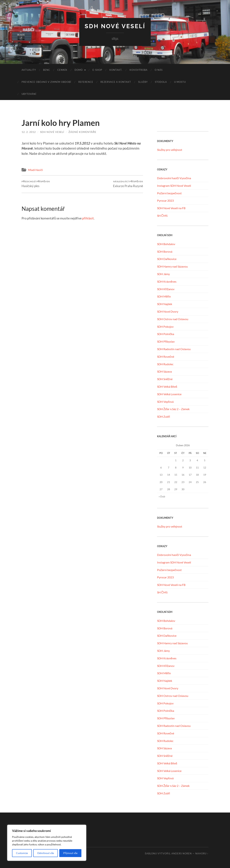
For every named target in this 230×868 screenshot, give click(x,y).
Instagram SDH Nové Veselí (174, 186)
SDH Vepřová (165, 402)
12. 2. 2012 (29, 132)
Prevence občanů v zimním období (46, 82)
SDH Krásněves (167, 281)
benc (47, 70)
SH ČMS (162, 216)
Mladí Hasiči (35, 170)
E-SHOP (97, 70)
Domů (79, 70)
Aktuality (29, 70)
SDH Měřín (164, 296)
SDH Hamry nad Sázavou (172, 266)
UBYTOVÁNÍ (29, 94)
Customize (22, 853)
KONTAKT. (116, 70)
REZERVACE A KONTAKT (116, 82)
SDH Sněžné (165, 379)
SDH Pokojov (165, 327)
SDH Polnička (166, 334)
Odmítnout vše (46, 853)
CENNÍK (62, 70)
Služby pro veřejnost (170, 150)
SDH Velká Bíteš (167, 387)
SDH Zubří (164, 416)
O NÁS (159, 70)
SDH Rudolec (165, 364)
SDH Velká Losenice (169, 394)
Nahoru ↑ (202, 853)
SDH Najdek (165, 304)
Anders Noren (182, 853)
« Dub (162, 496)
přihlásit (88, 218)
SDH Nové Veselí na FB (171, 208)
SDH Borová (165, 251)
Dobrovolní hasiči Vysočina (174, 178)
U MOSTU (180, 82)
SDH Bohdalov (166, 244)
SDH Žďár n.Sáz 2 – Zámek (173, 409)
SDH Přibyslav (166, 341)
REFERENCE (86, 82)
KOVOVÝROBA (139, 70)
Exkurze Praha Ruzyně (128, 184)
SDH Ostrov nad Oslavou (173, 319)
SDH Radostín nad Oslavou (174, 349)
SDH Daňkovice (167, 259)
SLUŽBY (143, 82)
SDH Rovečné (166, 357)
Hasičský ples (36, 184)
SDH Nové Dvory (168, 311)
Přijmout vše (70, 853)
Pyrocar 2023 (165, 200)
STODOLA (161, 82)
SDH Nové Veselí (115, 26)
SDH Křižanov (166, 289)
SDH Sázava (164, 371)
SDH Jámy (163, 274)
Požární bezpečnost (169, 193)
